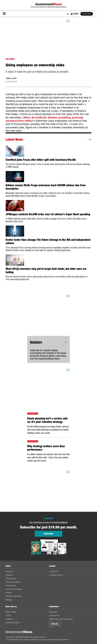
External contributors (14, 596)
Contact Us (54, 571)
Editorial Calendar (12, 623)
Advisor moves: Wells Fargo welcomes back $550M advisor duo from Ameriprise (46, 187)
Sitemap (9, 600)
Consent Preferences (14, 589)
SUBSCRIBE (87, 14)
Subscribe (55, 624)
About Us (9, 571)
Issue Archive (54, 615)
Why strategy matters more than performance (46, 448)
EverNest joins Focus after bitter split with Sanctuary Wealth (41, 160)
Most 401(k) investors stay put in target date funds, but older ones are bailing (46, 270)
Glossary (9, 575)
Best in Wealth (11, 612)
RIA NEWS (10, 59)
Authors (9, 593)
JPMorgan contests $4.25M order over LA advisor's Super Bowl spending (48, 214)
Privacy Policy (11, 579)
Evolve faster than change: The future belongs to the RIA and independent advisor (48, 241)
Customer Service (56, 575)
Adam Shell (12, 82)
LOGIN (75, 14)
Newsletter (53, 612)
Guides (8, 615)
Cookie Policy (11, 586)
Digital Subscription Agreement (61, 619)
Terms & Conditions (13, 582)
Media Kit (9, 619)
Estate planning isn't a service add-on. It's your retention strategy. (48, 420)
